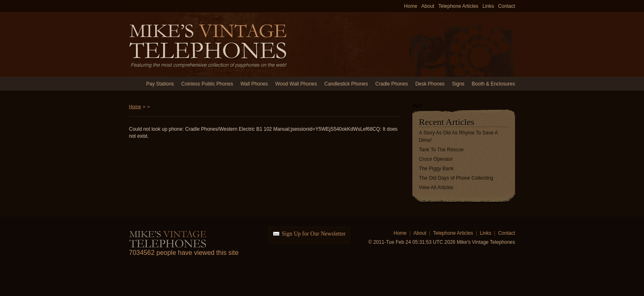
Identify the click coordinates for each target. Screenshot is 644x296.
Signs (458, 84)
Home (411, 6)
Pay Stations (160, 84)
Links (488, 6)
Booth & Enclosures (493, 84)
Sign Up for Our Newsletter (314, 234)
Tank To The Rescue (441, 150)
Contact (507, 6)
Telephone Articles (458, 6)
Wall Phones (254, 84)
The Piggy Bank (436, 169)
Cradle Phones (392, 84)
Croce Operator (436, 159)
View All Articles (436, 187)
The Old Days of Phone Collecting (456, 178)
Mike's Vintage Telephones (209, 45)
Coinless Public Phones (207, 84)
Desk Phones (430, 84)
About (428, 6)
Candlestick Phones (346, 84)
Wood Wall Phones (296, 84)
